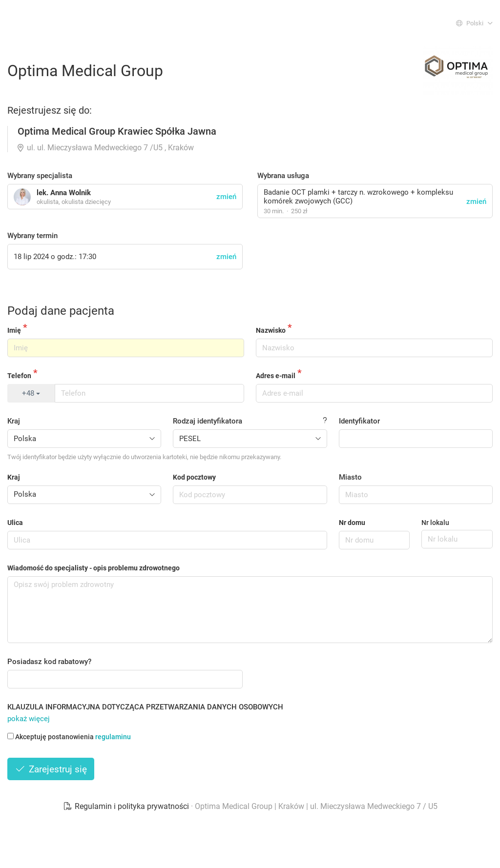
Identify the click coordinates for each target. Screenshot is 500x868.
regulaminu (113, 737)
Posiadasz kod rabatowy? (49, 662)
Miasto (350, 477)
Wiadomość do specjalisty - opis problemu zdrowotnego (94, 568)
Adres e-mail (276, 376)
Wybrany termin (32, 236)
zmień (476, 202)
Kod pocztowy (194, 477)
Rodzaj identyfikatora (208, 421)
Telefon (19, 376)
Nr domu (352, 523)
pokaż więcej (29, 719)
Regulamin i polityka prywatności (127, 806)
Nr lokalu (435, 523)
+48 (31, 393)
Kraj (14, 421)
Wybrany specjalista (40, 176)
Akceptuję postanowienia (69, 737)
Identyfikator (359, 421)
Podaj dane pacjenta (61, 311)
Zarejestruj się (51, 769)
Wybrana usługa (283, 176)
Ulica (15, 523)
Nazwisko (271, 330)
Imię (14, 330)
